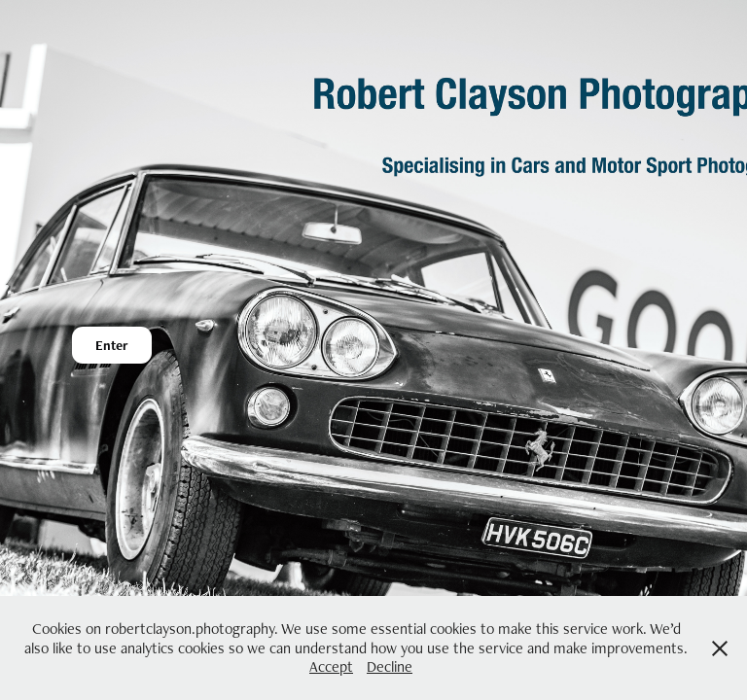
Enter (112, 345)
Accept (331, 666)
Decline (390, 666)
